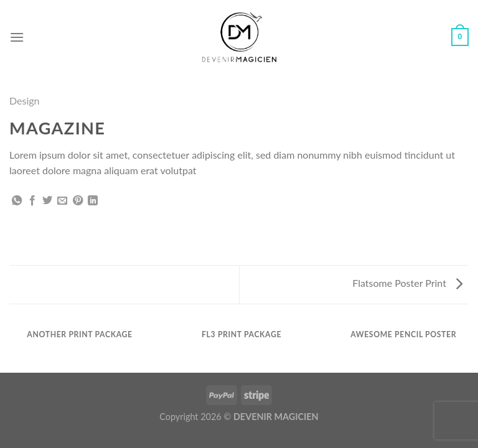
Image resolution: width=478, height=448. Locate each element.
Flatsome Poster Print (407, 283)
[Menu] (17, 37)
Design (25, 100)
